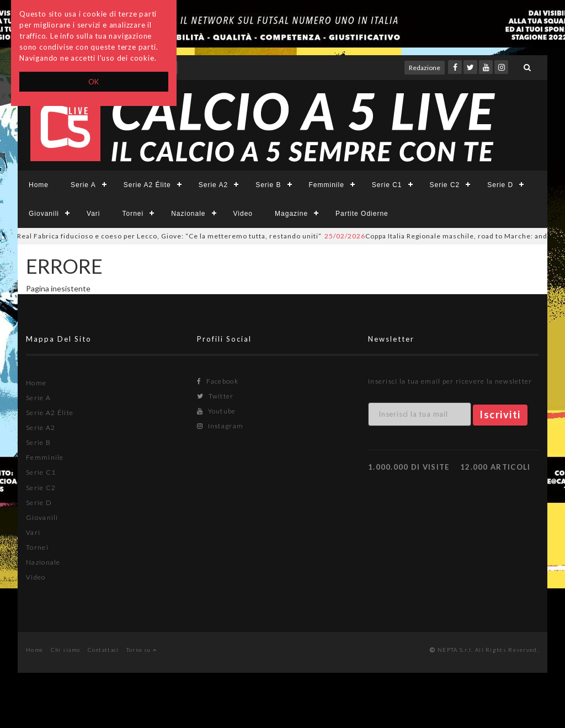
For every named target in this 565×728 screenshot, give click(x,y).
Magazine (291, 214)
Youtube (217, 411)
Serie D (500, 185)
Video (243, 214)
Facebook (218, 381)
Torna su (142, 650)
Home (39, 185)
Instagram (220, 426)
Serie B (268, 185)
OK (94, 82)
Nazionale (188, 214)
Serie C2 (445, 185)
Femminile (327, 185)
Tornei (133, 214)
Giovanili (44, 214)
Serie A (83, 185)
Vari (93, 214)
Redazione (425, 68)
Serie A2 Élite (147, 185)
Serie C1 (387, 185)
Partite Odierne (362, 214)
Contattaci (103, 650)
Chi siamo (66, 650)
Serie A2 (213, 185)
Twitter (215, 396)
